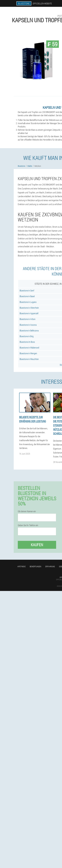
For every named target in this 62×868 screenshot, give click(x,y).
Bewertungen (35, 566)
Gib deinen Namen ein (27, 511)
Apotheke (21, 566)
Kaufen (37, 545)
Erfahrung (50, 566)
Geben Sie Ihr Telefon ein (28, 525)
